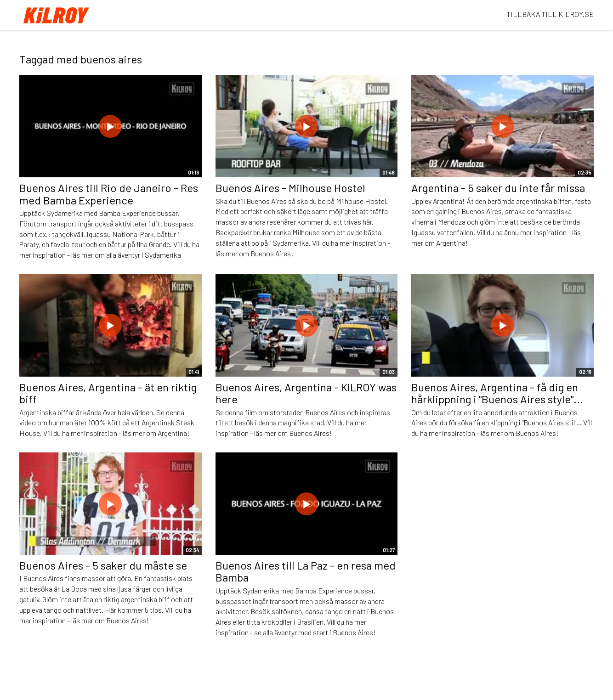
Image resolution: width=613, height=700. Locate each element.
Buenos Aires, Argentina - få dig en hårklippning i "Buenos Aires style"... (497, 393)
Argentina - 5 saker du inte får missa (498, 188)
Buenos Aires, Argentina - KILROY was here (306, 393)
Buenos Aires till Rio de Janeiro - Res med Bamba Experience (109, 194)
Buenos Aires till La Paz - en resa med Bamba (306, 571)
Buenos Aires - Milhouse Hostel (290, 188)
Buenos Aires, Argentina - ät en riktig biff (108, 393)
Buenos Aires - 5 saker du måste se (103, 565)
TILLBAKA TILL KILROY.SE (550, 14)
